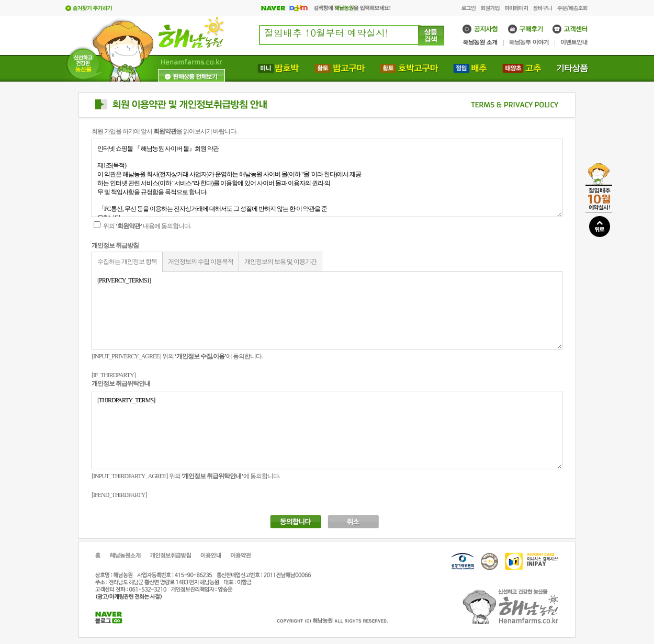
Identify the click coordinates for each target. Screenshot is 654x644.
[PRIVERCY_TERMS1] (327, 310)
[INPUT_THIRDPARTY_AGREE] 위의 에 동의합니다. (186, 476)
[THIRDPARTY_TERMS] (327, 430)
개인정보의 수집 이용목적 (201, 262)
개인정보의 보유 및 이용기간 (280, 262)
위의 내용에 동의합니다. (142, 226)
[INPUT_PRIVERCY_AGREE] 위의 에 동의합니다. (177, 356)
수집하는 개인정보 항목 (127, 262)
